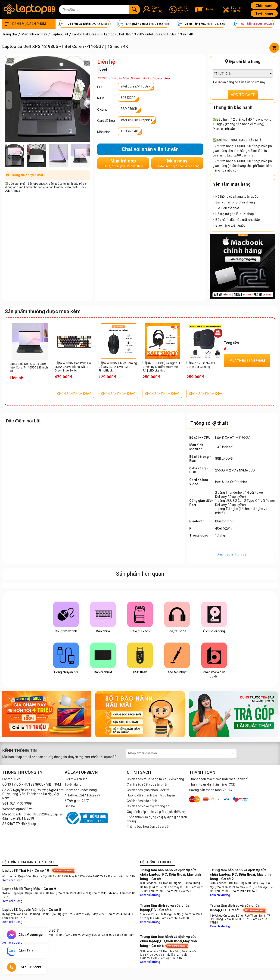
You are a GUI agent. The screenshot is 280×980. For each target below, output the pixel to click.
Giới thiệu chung (76, 779)
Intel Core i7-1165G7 (135, 86)
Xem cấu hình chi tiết (232, 554)
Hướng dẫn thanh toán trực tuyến (151, 795)
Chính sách (264, 6)
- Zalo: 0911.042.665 (105, 893)
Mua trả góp (123, 163)
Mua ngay (177, 163)
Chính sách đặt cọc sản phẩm (148, 784)
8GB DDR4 (128, 98)
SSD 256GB (129, 109)
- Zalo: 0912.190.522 (244, 891)
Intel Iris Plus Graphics (136, 120)
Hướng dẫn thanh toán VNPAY (211, 790)
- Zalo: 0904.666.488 (120, 914)
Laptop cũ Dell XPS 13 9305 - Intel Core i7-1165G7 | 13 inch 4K (29, 368)
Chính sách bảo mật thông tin (148, 806)
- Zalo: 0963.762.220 (178, 891)
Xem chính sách (225, 129)
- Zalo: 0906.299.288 (98, 876)
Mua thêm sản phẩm (247, 360)
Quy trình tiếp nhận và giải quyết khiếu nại (157, 812)
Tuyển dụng (264, 13)
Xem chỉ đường (12, 880)
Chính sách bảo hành (142, 801)
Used (103, 69)
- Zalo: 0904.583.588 (114, 935)
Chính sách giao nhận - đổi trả (148, 790)
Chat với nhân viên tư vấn (150, 149)
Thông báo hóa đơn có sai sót (148, 827)
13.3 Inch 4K (129, 131)
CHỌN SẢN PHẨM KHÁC (74, 394)
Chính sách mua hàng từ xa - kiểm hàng (155, 779)
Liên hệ (70, 806)
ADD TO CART (243, 95)
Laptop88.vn (11, 779)
